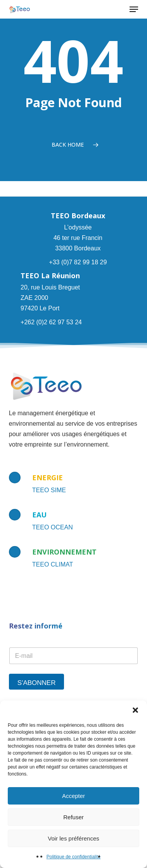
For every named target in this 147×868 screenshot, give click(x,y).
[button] (135, 710)
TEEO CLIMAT (53, 564)
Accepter (73, 796)
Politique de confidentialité (73, 857)
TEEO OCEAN (53, 527)
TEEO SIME (49, 490)
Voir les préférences (73, 838)
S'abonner (37, 683)
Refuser (73, 817)
